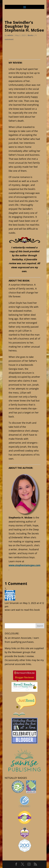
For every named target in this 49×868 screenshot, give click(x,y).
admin (10, 35)
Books (31, 35)
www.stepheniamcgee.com (24, 565)
